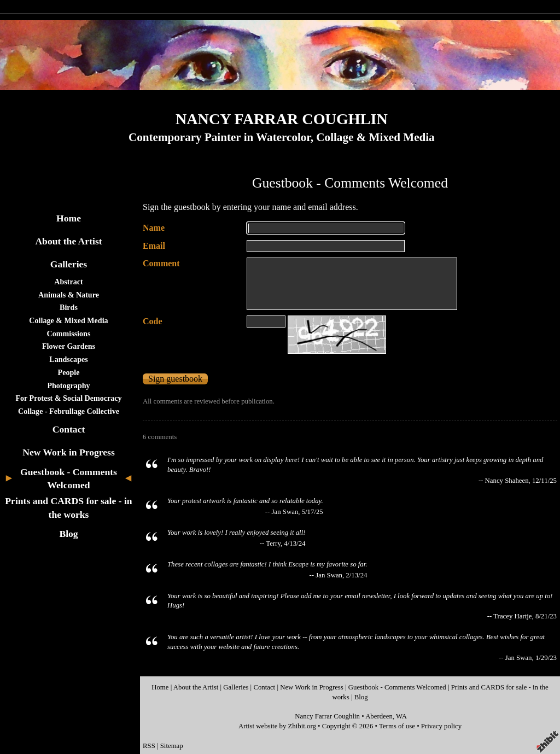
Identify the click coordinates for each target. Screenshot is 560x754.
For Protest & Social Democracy (68, 398)
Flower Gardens (69, 346)
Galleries (69, 264)
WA (401, 716)
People (69, 372)
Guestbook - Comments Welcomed (397, 687)
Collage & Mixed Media (68, 320)
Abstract (68, 282)
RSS (149, 746)
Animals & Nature (69, 295)
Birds (69, 307)
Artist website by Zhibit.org (277, 726)
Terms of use (397, 726)
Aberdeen (379, 716)
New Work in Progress (69, 452)
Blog (68, 534)
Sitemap (172, 746)
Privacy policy (441, 726)
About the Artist (68, 241)
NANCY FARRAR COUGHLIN (282, 119)
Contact (69, 429)
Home (69, 218)
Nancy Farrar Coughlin (327, 716)
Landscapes (68, 359)
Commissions (69, 334)
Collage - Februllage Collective (69, 411)
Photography (68, 385)
